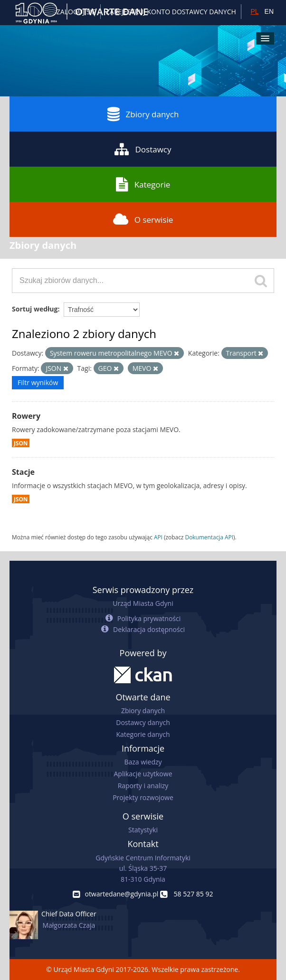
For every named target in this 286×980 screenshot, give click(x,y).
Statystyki (143, 830)
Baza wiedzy (143, 762)
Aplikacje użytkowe (143, 774)
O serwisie (143, 219)
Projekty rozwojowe (143, 797)
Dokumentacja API (210, 537)
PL (254, 11)
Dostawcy (143, 149)
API (158, 537)
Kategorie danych (143, 734)
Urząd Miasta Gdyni (143, 603)
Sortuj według (35, 309)
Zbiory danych (143, 114)
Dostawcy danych (143, 722)
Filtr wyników (38, 382)
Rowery (26, 416)
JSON (21, 443)
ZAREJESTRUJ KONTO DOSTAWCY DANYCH (171, 12)
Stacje (23, 472)
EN (269, 11)
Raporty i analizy (143, 786)
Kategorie (143, 184)
